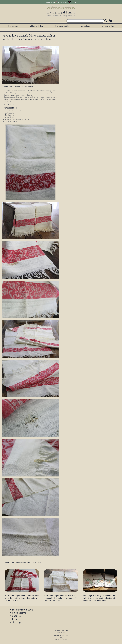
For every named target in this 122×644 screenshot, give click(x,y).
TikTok (74, 2)
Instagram (61, 2)
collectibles (86, 26)
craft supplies (10, 113)
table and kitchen (36, 26)
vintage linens (10, 117)
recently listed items (23, 610)
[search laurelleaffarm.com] (106, 21)
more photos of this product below (18, 87)
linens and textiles (62, 26)
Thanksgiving (9, 115)
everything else (108, 26)
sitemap (16, 622)
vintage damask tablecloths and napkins (18, 119)
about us (17, 616)
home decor (13, 26)
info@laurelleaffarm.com (61, 639)
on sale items (19, 613)
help (14, 619)
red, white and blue (12, 121)
